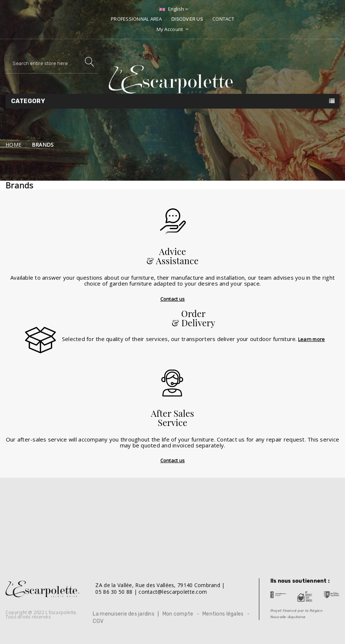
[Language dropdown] (173, 9)
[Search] (52, 64)
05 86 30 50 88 (114, 592)
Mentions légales (223, 614)
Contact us (173, 299)
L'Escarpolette (61, 612)
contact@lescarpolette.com (173, 592)
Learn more (312, 339)
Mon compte (178, 614)
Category (28, 101)
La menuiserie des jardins (124, 614)
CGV (98, 621)
